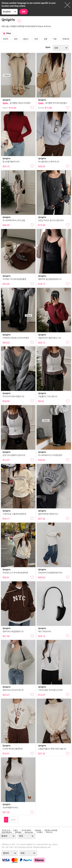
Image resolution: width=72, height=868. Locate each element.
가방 (55, 39)
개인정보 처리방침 (51, 830)
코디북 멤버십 (26, 830)
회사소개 (49, 832)
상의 (16, 39)
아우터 (6, 39)
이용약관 (38, 830)
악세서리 (66, 39)
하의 (36, 39)
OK (24, 12)
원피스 (26, 39)
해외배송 (18, 832)
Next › (14, 820)
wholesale (29, 832)
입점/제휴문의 (7, 832)
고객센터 (40, 832)
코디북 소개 (6, 830)
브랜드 (16, 830)
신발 (45, 39)
